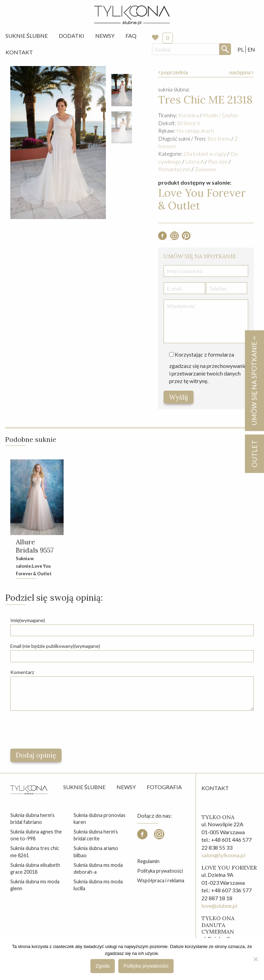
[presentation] (63, 730)
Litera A (195, 161)
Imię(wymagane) (28, 620)
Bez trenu (219, 138)
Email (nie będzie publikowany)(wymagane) (55, 646)
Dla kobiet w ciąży (205, 154)
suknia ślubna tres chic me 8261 (35, 852)
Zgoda (103, 966)
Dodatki (71, 36)
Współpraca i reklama (161, 881)
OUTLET (254, 454)
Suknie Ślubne (27, 36)
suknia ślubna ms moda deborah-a (98, 868)
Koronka (189, 115)
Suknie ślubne (84, 787)
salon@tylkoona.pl (223, 855)
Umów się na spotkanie (254, 380)
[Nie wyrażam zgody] (255, 959)
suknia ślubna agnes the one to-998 (36, 835)
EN (251, 49)
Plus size (218, 161)
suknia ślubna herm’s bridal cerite (96, 835)
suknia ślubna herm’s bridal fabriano (32, 819)
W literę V (189, 123)
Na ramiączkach (195, 130)
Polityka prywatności (160, 871)
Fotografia (164, 787)
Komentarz (22, 672)
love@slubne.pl (219, 906)
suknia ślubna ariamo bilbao (96, 852)
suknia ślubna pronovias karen (100, 819)
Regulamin (148, 861)
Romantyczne (174, 169)
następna (241, 72)
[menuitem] (27, 36)
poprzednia (173, 72)
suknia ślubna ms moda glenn (35, 885)
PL (241, 49)
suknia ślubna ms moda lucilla (98, 885)
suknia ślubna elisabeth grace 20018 (35, 868)
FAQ (131, 36)
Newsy (105, 36)
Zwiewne (205, 169)
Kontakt (19, 52)
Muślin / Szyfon (220, 115)
